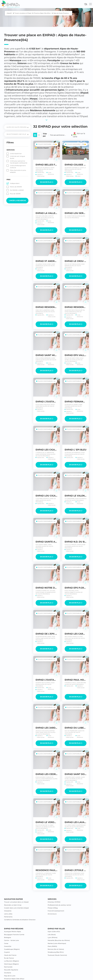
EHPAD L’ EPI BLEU (76, 450)
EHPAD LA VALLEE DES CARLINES (55, 213)
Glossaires (8, 911)
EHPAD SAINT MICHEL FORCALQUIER (57, 355)
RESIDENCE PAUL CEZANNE (52, 870)
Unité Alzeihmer (16, 154)
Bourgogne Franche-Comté (14, 935)
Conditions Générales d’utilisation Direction (20, 920)
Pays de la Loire (10, 976)
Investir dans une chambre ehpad (16, 908)
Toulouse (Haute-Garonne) (57, 955)
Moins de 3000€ (16, 187)
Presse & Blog (53, 908)
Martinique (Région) (11, 964)
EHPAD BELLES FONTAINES (51, 165)
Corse (6, 943)
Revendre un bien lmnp (13, 905)
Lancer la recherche (17, 201)
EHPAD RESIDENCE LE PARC (52, 307)
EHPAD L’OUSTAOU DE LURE (52, 680)
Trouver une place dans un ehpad (16, 902)
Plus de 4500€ (15, 194)
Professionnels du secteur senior (59, 905)
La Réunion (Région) (12, 961)
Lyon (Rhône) (53, 937)
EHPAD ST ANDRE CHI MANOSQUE (55, 261)
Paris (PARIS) (52, 946)
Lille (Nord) (52, 935)
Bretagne (8, 937)
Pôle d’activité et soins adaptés (18, 171)
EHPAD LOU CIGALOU (48, 496)
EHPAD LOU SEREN (76, 213)
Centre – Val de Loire (12, 940)
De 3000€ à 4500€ (17, 190)
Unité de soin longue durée (17, 157)
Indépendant (15, 183)
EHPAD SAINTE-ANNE (48, 542)
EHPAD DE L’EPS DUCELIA (50, 634)
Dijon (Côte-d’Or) (54, 931)
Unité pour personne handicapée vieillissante (19, 162)
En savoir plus (47, 182)
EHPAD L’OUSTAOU (47, 402)
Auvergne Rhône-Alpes (13, 931)
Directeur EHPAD (54, 902)
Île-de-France (9, 958)
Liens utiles (8, 914)
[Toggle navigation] (90, 4)
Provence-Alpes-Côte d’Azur (14, 979)
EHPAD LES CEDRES (47, 774)
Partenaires (8, 917)
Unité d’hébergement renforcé (18, 166)
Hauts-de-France (10, 955)
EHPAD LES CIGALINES (49, 450)
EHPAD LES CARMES (76, 634)
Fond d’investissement (56, 911)
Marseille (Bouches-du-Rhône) (59, 940)
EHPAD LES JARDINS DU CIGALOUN (56, 728)
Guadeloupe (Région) (12, 949)
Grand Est (8, 946)
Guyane (7, 952)
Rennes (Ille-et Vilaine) (56, 949)
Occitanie (8, 973)
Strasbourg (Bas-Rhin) (56, 952)
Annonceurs (52, 914)
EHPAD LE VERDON (47, 822)
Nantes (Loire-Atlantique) (57, 943)
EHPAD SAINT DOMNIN (78, 774)
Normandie (8, 967)
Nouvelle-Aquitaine (11, 970)
